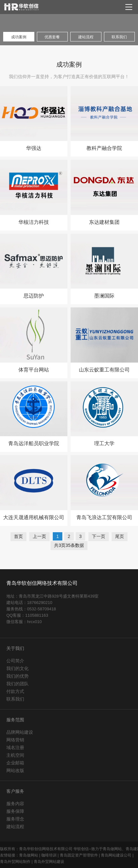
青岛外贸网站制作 (15, 862)
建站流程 (15, 827)
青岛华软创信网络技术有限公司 (42, 583)
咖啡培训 (49, 855)
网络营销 (15, 740)
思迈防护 (34, 296)
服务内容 (15, 804)
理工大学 (104, 444)
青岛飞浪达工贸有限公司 (104, 518)
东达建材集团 (104, 222)
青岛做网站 (29, 855)
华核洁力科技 (34, 222)
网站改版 (15, 770)
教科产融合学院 (104, 148)
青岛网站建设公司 (116, 855)
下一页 (99, 536)
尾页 (120, 536)
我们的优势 (17, 676)
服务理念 (15, 819)
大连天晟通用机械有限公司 (34, 518)
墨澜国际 (104, 296)
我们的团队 (17, 684)
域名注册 (15, 747)
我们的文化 (17, 668)
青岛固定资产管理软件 (79, 855)
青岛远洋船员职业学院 (34, 444)
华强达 (34, 148)
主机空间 (15, 755)
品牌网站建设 (20, 732)
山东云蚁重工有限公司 (104, 370)
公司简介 (15, 661)
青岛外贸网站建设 (49, 862)
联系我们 (15, 699)
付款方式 (15, 691)
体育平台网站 (34, 370)
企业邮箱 (15, 763)
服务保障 (15, 811)
